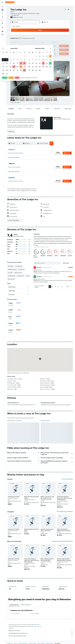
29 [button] (35, 50)
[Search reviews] (48, 263)
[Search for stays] (2, 10)
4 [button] (21, 39)
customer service (18, 273)
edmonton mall (11, 279)
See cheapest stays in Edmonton (65, 512)
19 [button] (25, 46)
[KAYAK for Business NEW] (2, 23)
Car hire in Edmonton (15, 614)
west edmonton (20, 276)
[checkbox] (15, 304)
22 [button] (35, 46)
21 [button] (32, 46)
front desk (10, 273)
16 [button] (14, 46)
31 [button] (18, 53)
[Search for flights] (2, 7)
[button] (2, 2)
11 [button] (21, 43)
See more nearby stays (67, 479)
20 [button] (28, 46)
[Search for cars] (2, 13)
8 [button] (35, 39)
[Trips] (2, 27)
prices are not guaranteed (36, 626)
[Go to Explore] (2, 17)
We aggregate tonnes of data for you (41, 633)
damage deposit (11, 276)
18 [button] (21, 46)
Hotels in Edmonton (35, 614)
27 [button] (28, 50)
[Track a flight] (2, 20)
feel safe (28, 276)
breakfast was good (12, 269)
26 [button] (25, 50)
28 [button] (32, 50)
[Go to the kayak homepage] (10, 2)
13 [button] (28, 43)
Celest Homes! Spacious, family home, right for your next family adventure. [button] (64, 498)
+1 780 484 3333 (15, 15)
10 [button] (18, 43)
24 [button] (18, 50)
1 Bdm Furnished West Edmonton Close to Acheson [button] (64, 530)
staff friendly (11, 266)
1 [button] (35, 36)
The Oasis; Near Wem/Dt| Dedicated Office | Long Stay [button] (64, 560)
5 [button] (25, 39)
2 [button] (14, 39)
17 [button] (18, 46)
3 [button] (18, 39)
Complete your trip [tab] (14, 605)
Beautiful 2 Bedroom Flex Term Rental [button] (32, 530)
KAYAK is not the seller (41, 631)
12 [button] (25, 43)
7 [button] (32, 39)
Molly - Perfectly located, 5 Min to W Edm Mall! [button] (47, 560)
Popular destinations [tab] (26, 605)
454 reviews (20, 17)
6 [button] (28, 39)
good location (21, 269)
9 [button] (14, 43)
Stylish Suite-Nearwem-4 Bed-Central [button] (32, 497)
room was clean (19, 266)
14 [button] (32, 43)
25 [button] (21, 50)
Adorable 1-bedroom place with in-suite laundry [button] (47, 530)
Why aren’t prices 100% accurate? (41, 636)
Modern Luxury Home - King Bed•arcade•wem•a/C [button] (47, 497)
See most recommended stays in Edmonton (62, 541)
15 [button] (35, 43)
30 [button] (14, 53)
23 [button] (14, 50)
